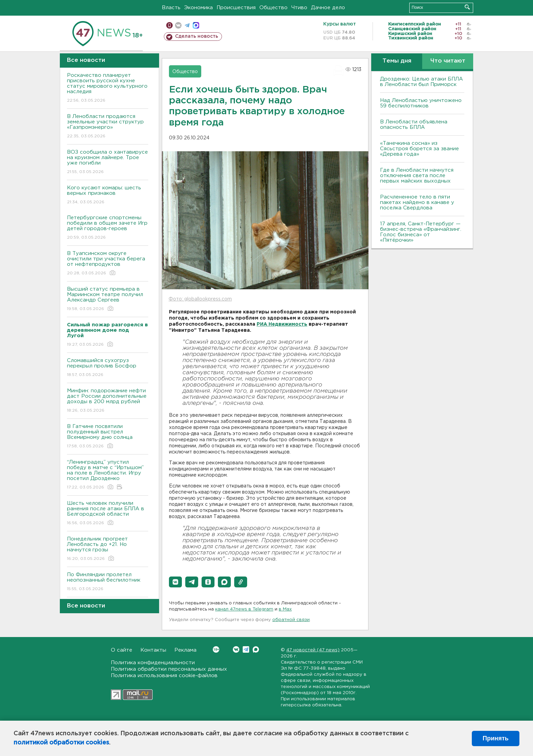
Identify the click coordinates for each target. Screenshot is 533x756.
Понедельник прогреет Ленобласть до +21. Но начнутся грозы (108, 549)
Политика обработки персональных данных (169, 669)
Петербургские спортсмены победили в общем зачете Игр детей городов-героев (108, 228)
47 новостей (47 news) (313, 650)
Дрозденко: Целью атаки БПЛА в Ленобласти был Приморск (422, 82)
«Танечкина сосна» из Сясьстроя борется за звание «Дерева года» (419, 149)
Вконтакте (216, 649)
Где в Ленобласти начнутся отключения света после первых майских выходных (417, 176)
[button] (175, 582)
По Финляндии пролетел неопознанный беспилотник (108, 582)
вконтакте (178, 25)
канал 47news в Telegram (244, 609)
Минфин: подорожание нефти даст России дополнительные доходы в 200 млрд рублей (108, 401)
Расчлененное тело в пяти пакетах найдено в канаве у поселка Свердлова (417, 202)
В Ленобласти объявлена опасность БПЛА (414, 125)
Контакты (153, 650)
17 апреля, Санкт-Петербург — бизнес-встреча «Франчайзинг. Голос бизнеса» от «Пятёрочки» (421, 232)
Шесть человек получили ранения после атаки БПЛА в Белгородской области (108, 513)
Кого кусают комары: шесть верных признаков (108, 195)
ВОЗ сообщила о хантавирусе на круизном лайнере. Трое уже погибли (108, 162)
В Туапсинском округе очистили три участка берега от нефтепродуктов (108, 264)
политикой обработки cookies (61, 743)
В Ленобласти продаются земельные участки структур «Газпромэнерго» (108, 127)
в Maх (285, 609)
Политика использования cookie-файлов (164, 676)
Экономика (199, 8)
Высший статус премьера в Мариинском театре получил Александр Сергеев (108, 299)
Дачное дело (328, 8)
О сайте (122, 650)
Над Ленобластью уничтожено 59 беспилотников (421, 103)
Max (256, 649)
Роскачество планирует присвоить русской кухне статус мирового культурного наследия (108, 88)
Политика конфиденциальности (153, 663)
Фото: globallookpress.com (200, 299)
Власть (171, 8)
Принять (496, 738)
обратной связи (291, 620)
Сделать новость (197, 36)
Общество (273, 8)
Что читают (448, 61)
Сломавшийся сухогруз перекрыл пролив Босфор (108, 368)
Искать (467, 7)
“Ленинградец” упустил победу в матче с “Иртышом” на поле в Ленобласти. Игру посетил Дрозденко (108, 475)
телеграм (187, 25)
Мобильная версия (169, 25)
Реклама (185, 650)
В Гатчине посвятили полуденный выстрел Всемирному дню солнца (108, 437)
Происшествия (236, 8)
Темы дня (397, 61)
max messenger (196, 25)
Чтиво (299, 8)
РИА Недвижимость (282, 324)
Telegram (246, 649)
